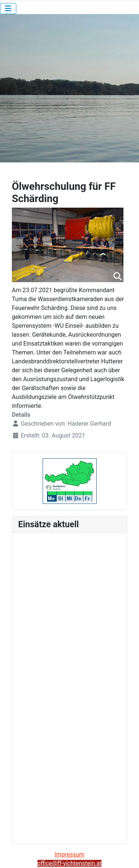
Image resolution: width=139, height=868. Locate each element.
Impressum (69, 854)
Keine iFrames (69, 687)
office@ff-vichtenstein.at (70, 863)
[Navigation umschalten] (8, 9)
